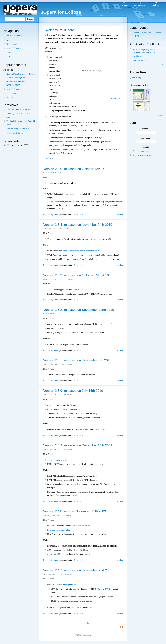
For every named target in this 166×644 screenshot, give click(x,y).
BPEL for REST (13, 85)
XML (100, 589)
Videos (156, 5)
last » (89, 623)
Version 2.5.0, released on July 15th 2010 (73, 391)
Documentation (141, 5)
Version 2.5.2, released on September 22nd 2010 (79, 310)
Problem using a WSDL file (18, 129)
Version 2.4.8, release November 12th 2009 (75, 511)
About (9, 40)
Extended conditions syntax (59, 530)
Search (9, 57)
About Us (10, 97)
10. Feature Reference (15, 133)
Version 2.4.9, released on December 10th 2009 (78, 445)
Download (124, 5)
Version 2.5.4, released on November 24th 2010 (78, 225)
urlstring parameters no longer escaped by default (80, 251)
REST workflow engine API (64, 585)
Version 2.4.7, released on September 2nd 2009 (78, 570)
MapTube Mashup (61, 414)
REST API (52, 554)
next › (83, 623)
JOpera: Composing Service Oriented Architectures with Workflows (144, 53)
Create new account (141, 151)
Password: (146, 138)
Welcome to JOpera (60, 30)
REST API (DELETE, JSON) (18, 109)
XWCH (55, 526)
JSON (107, 589)
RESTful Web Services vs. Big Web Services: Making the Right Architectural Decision (21, 77)
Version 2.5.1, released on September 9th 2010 (77, 360)
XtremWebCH (84, 526)
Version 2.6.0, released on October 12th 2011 (76, 169)
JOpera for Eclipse (14, 36)
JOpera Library (53, 202)
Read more (50, 159)
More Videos (115, 99)
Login (46, 214)
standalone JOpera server (58, 460)
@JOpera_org (135, 77)
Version (120, 214)
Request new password (142, 155)
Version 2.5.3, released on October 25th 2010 (76, 275)
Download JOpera (14, 48)
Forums (10, 52)
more (160, 65)
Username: (146, 129)
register (54, 214)
